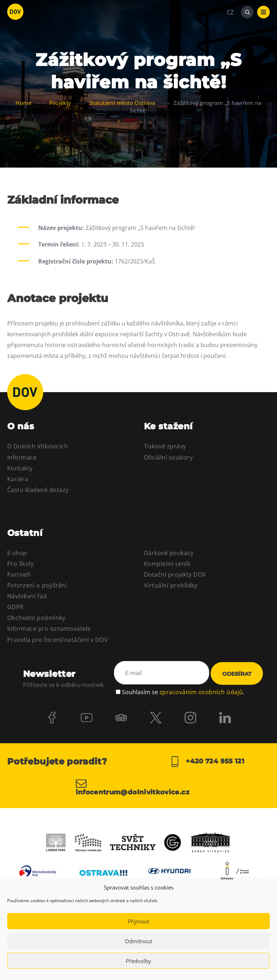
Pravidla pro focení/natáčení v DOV (58, 640)
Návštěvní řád (27, 596)
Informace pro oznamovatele (49, 629)
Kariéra (18, 479)
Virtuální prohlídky (171, 585)
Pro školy (20, 564)
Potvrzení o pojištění (37, 585)
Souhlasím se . (183, 692)
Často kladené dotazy (38, 490)
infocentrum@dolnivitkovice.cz (133, 787)
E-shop (17, 553)
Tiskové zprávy (165, 446)
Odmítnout (138, 941)
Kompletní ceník (167, 564)
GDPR (16, 607)
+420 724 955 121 (207, 762)
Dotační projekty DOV (175, 575)
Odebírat (237, 674)
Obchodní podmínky (36, 618)
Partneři (19, 575)
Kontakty (20, 468)
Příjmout (138, 921)
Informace (22, 457)
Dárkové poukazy (169, 553)
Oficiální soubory (168, 457)
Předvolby (138, 961)
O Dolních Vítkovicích (38, 446)
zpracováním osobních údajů (201, 692)
